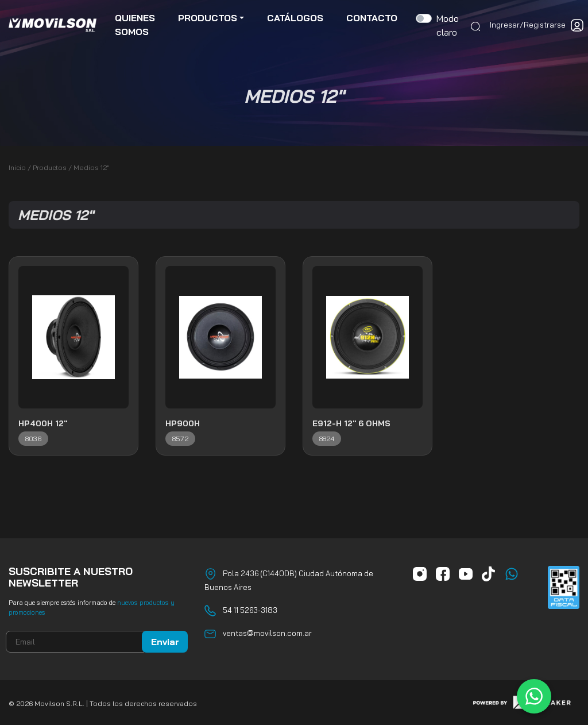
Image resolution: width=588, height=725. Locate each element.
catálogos (295, 18)
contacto (372, 18)
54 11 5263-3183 (250, 610)
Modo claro (448, 26)
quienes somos (135, 25)
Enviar (165, 642)
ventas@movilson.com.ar (267, 633)
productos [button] (208, 18)
